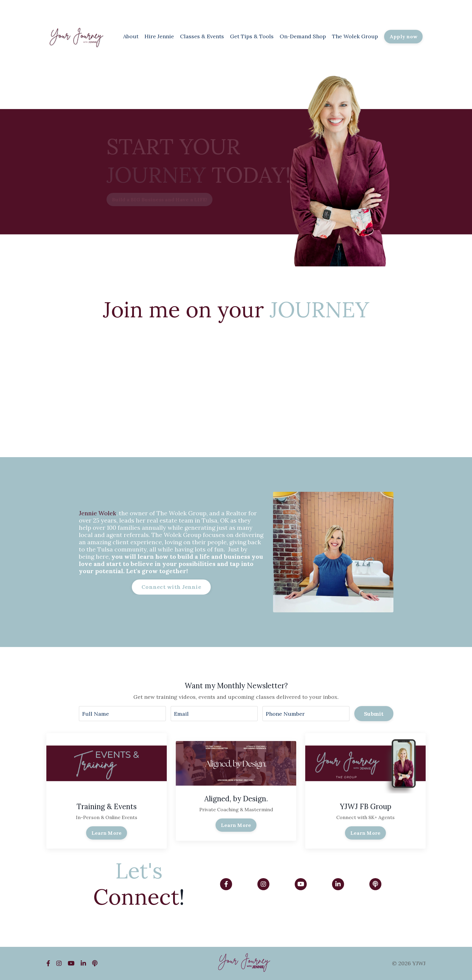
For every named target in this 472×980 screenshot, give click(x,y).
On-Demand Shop (303, 36)
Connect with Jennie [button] (171, 587)
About (131, 36)
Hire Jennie (159, 36)
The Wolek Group (355, 36)
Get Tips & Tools (252, 36)
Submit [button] (374, 714)
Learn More (107, 833)
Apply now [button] (403, 36)
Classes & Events (202, 36)
